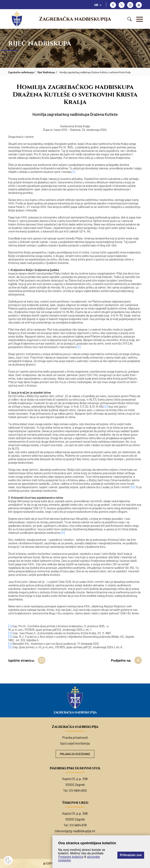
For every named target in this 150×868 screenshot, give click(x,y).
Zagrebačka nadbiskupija (75, 19)
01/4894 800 (78, 790)
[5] (63, 533)
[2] (79, 347)
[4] (133, 487)
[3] (106, 406)
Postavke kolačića (71, 857)
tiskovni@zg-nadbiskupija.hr (75, 831)
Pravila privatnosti (75, 737)
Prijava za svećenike (75, 754)
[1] (73, 172)
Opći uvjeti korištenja (75, 743)
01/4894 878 (78, 825)
